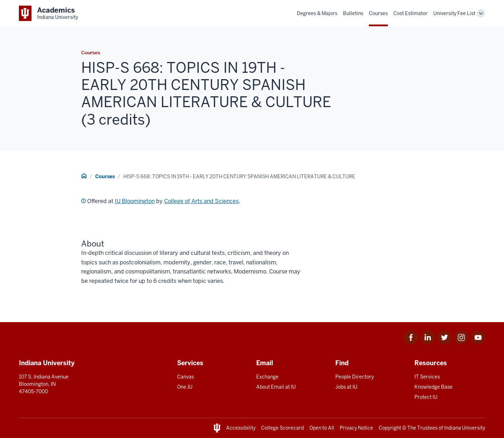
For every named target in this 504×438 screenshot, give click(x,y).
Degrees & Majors (317, 13)
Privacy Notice (356, 428)
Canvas (185, 377)
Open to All (322, 428)
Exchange (267, 377)
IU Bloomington (135, 201)
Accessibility (241, 428)
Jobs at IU (346, 387)
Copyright (390, 428)
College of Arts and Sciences (201, 201)
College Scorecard (282, 428)
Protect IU (426, 397)
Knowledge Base (433, 387)
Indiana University (465, 428)
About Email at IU (276, 387)
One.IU (185, 387)
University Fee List (454, 13)
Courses (378, 13)
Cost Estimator (411, 13)
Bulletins (353, 13)
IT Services (427, 377)
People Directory (355, 377)
